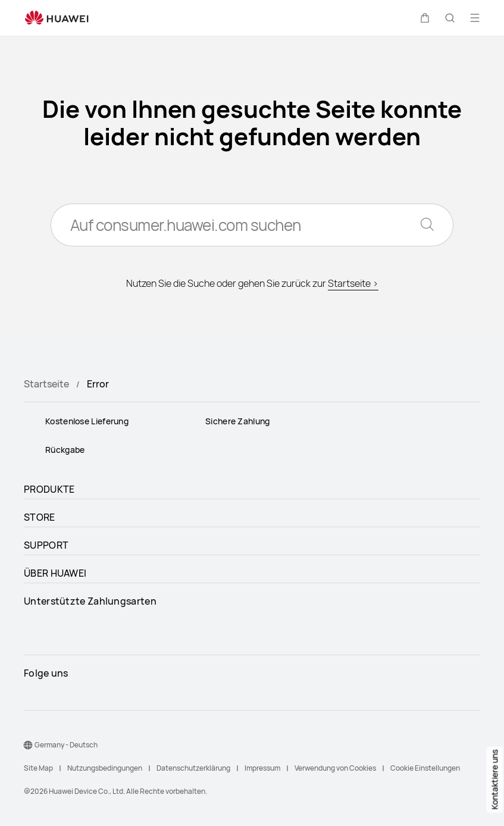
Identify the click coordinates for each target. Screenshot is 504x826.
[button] (425, 18)
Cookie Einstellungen (425, 768)
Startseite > (353, 283)
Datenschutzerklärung (193, 768)
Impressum (262, 768)
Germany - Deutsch (66, 745)
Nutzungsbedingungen (105, 768)
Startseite (46, 384)
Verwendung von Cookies (335, 768)
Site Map (38, 768)
